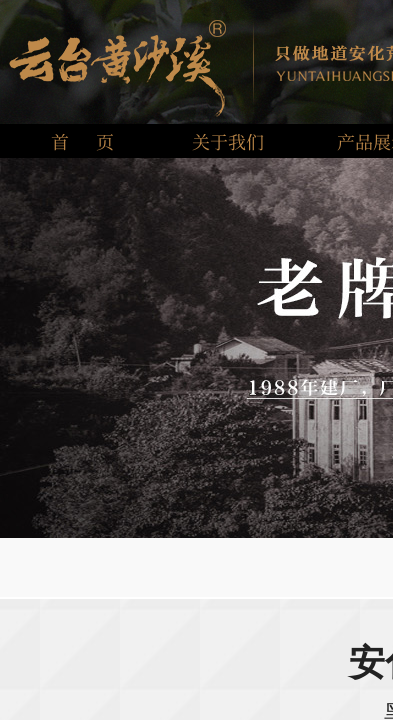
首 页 (82, 141)
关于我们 (228, 141)
